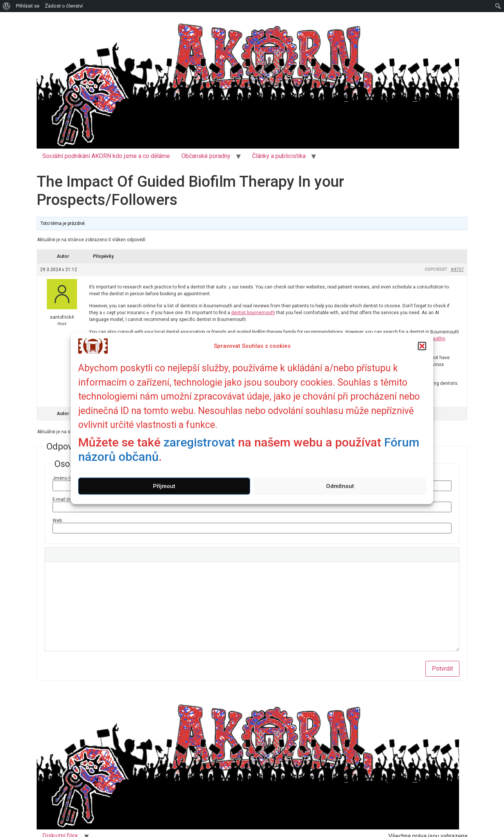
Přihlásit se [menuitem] (28, 6)
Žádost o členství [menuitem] (64, 6)
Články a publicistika (279, 156)
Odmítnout (340, 486)
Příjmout (164, 486)
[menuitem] (7, 6)
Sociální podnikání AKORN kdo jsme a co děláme (106, 156)
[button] (422, 346)
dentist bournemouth (253, 313)
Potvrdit (442, 669)
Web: (58, 521)
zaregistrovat (199, 442)
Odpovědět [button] (436, 269)
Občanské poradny (206, 156)
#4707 (457, 270)
